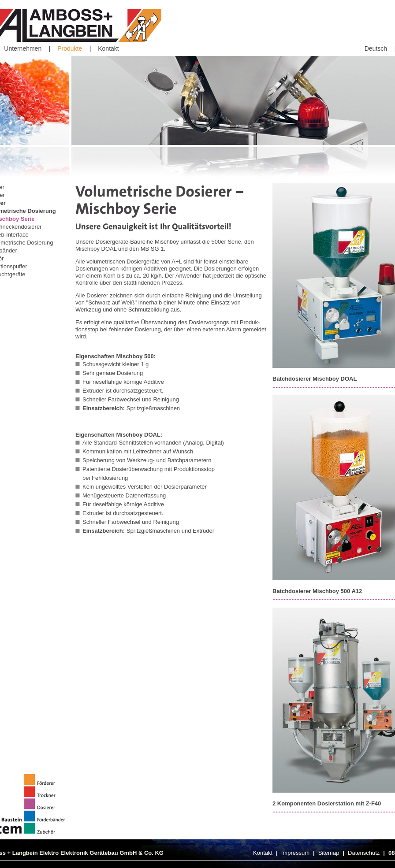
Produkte (70, 48)
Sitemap (329, 853)
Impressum (295, 853)
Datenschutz (364, 853)
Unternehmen (23, 48)
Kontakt (108, 48)
